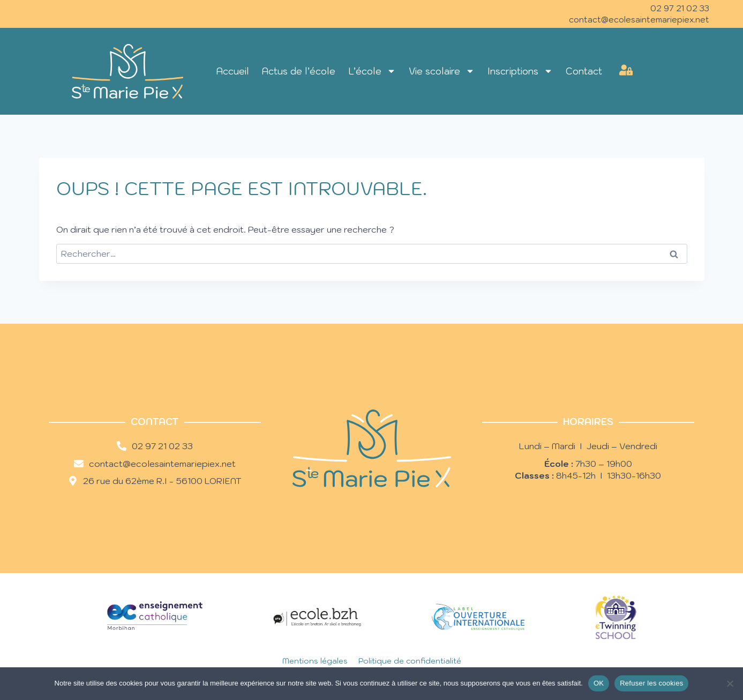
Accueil (233, 71)
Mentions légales (315, 661)
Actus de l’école (299, 71)
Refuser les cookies (651, 683)
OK (599, 683)
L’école (372, 71)
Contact (584, 71)
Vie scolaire (442, 71)
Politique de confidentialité (410, 661)
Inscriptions (520, 71)
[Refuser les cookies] (730, 683)
